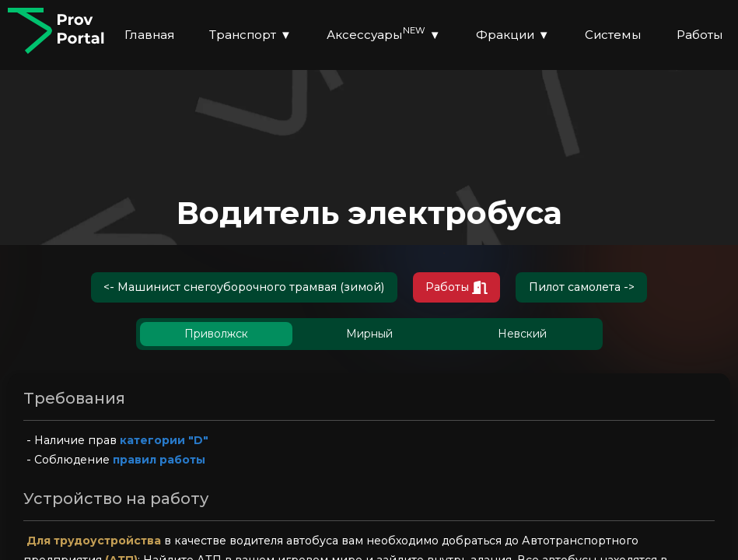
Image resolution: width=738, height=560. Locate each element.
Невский (522, 338)
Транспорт (250, 35)
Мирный (369, 338)
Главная (149, 35)
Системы (613, 35)
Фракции (513, 35)
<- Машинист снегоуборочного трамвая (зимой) (231, 289)
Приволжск (216, 338)
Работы (468, 289)
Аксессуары (384, 34)
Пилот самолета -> (607, 289)
